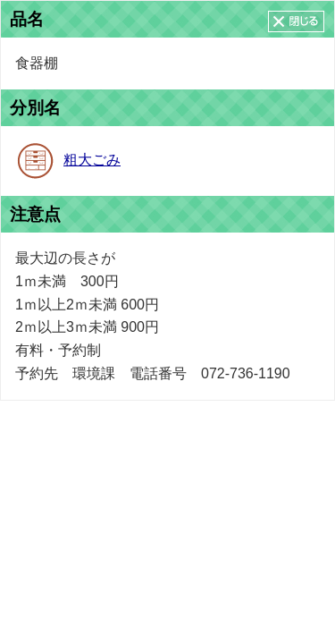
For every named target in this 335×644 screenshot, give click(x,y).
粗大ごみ (92, 160)
